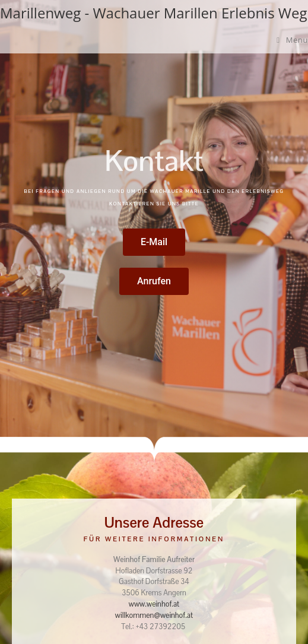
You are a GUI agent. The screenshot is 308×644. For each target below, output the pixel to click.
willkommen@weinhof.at (154, 616)
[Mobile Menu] (292, 40)
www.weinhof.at (154, 604)
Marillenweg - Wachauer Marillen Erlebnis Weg (154, 13)
